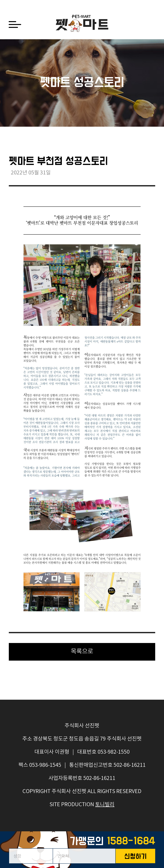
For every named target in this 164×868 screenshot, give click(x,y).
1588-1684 (131, 841)
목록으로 (82, 652)
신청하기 (135, 857)
